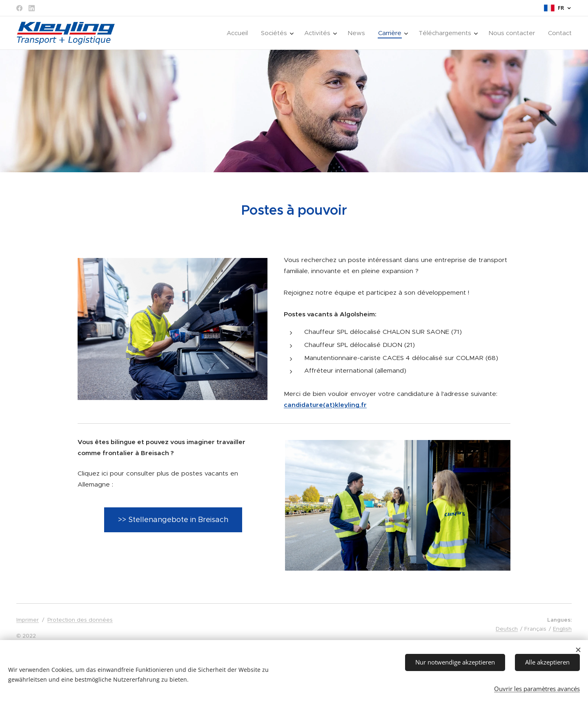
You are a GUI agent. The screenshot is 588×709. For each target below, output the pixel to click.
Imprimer (28, 620)
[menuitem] (239, 33)
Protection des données (80, 620)
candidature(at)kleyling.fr (325, 404)
